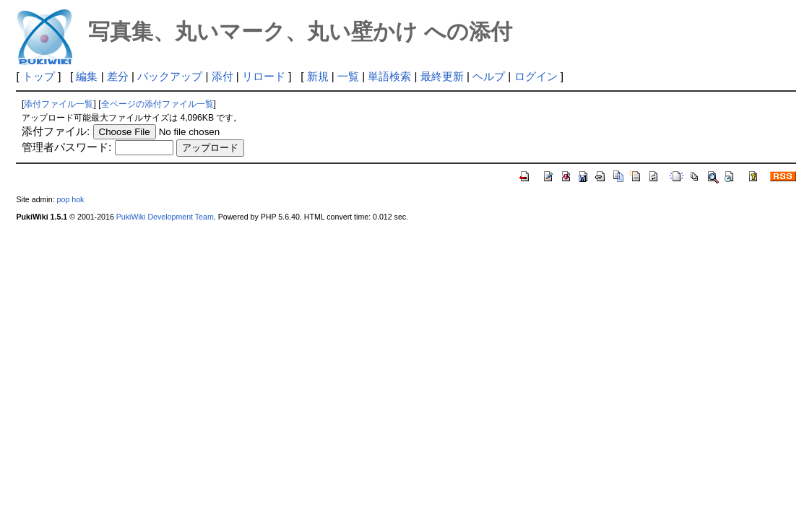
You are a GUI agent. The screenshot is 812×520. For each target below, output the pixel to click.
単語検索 (389, 76)
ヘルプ (489, 76)
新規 (318, 76)
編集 (87, 76)
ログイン (536, 76)
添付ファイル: (56, 131)
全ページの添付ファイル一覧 (157, 104)
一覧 (348, 76)
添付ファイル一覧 (59, 104)
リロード (264, 76)
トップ (39, 76)
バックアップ (170, 76)
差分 (118, 76)
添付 (223, 76)
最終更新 (442, 76)
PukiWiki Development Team (165, 217)
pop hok (71, 199)
